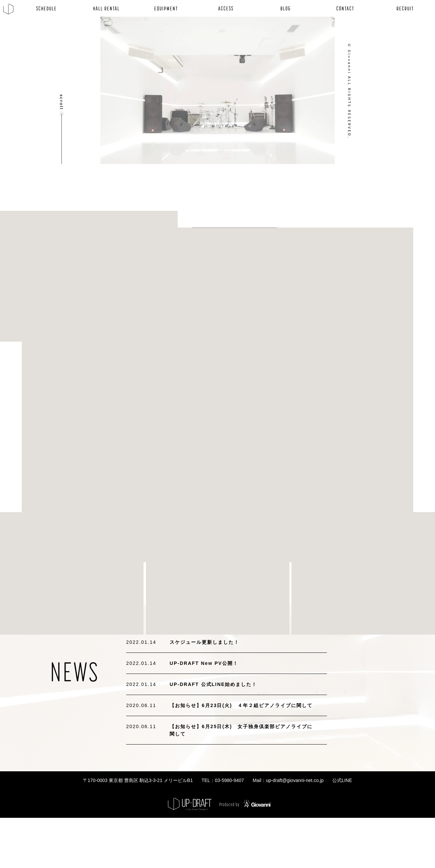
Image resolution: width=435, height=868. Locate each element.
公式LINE (342, 780)
